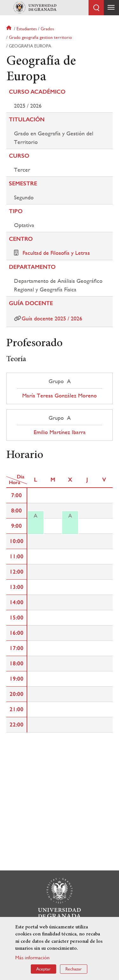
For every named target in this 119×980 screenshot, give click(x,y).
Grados (47, 29)
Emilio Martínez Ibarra (60, 432)
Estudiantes (27, 29)
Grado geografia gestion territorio (40, 37)
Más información (32, 959)
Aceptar (43, 970)
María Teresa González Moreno (60, 396)
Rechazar (74, 970)
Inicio (10, 29)
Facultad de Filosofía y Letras (56, 253)
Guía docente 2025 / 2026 (52, 318)
